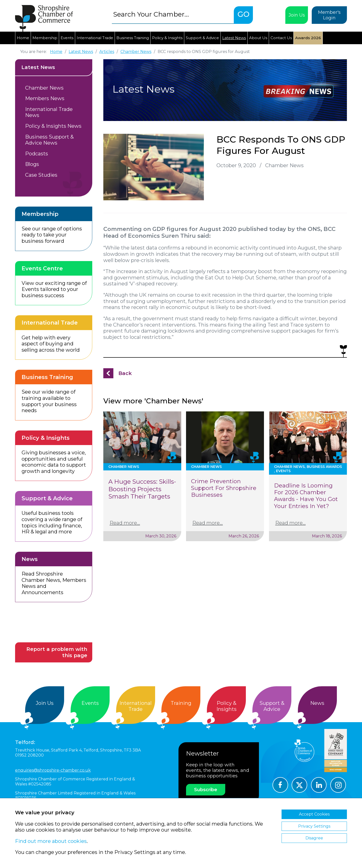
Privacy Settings (314, 826)
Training (181, 703)
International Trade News (49, 112)
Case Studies (41, 175)
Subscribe (206, 790)
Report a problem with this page (57, 652)
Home (23, 38)
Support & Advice (202, 38)
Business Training (133, 38)
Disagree (314, 838)
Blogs (32, 164)
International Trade (95, 38)
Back (125, 373)
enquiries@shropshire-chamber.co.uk (53, 770)
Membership (45, 38)
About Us (258, 38)
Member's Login (329, 15)
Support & (272, 706)
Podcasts (37, 154)
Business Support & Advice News (49, 140)
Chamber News (44, 88)
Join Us (297, 15)
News (317, 703)
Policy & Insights (167, 38)
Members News (45, 98)
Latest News (234, 38)
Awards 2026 (308, 38)
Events (67, 38)
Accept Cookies (314, 814)
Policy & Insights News (53, 126)
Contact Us (281, 38)
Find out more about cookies (51, 841)
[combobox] (173, 14)
